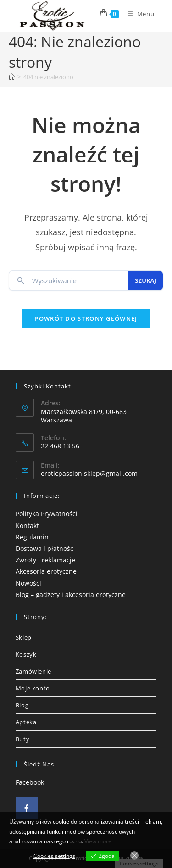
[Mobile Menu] (138, 14)
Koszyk (26, 654)
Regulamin (32, 537)
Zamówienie (33, 671)
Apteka (26, 722)
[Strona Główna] (12, 77)
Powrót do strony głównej (86, 318)
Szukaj (146, 280)
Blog (22, 705)
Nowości (28, 583)
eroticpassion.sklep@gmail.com (89, 473)
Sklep (24, 637)
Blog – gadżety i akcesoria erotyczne (71, 595)
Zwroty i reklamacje (45, 560)
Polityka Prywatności (47, 514)
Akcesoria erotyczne (46, 571)
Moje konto (33, 688)
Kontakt (27, 526)
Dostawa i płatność (44, 548)
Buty (22, 739)
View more (98, 841)
